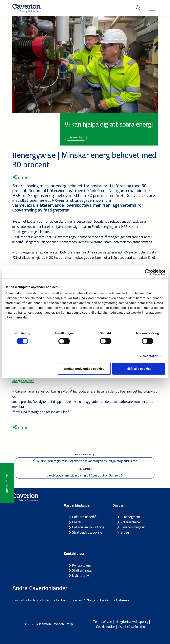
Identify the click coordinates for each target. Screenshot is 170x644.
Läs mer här (76, 137)
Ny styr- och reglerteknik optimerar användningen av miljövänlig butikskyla (85, 461)
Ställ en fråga (82, 570)
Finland (47, 600)
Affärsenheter (131, 522)
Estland (34, 600)
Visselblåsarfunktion (132, 627)
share (20, 177)
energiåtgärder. (23, 381)
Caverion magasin (133, 527)
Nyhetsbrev (80, 576)
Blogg (125, 532)
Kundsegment (130, 517)
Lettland (62, 600)
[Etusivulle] (26, 8)
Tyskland (106, 600)
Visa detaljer (148, 356)
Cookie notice (106, 627)
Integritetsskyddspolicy (131, 622)
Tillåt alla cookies (139, 369)
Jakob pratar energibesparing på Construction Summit (85, 475)
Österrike (123, 600)
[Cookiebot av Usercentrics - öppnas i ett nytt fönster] (148, 272)
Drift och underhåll (85, 517)
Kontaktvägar (82, 565)
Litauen (77, 600)
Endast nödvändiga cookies (84, 369)
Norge (91, 600)
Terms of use (103, 622)
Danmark (19, 600)
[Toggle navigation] (152, 8)
